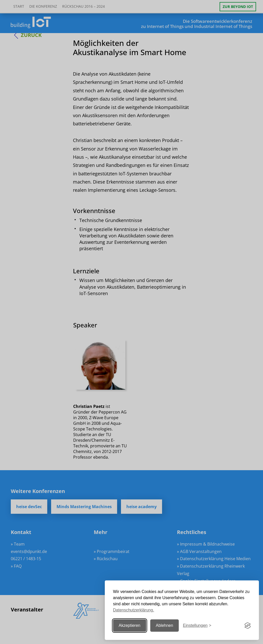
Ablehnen (165, 625)
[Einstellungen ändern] (197, 626)
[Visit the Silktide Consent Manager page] (248, 626)
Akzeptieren (130, 625)
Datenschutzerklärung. (134, 610)
